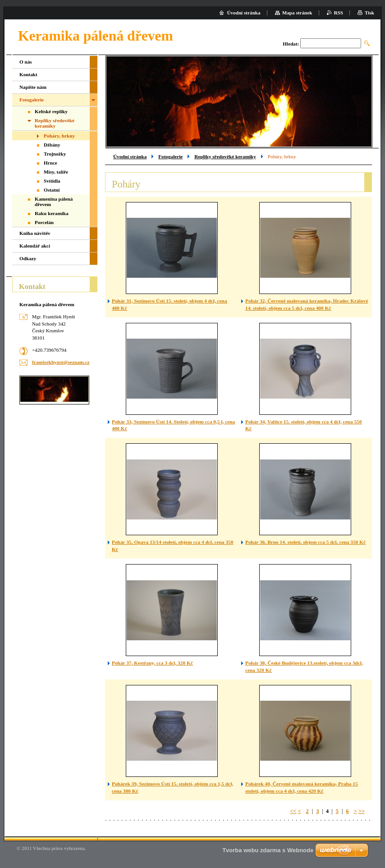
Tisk (369, 13)
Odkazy (28, 258)
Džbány (52, 145)
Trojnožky (55, 154)
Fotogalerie (170, 156)
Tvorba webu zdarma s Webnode (268, 850)
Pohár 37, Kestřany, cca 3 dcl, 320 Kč (152, 663)
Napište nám (33, 87)
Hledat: (291, 44)
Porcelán (44, 222)
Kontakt (28, 74)
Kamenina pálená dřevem (54, 202)
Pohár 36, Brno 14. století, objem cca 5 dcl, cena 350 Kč (305, 542)
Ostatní (52, 190)
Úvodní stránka (130, 156)
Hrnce (50, 163)
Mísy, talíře (56, 172)
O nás (26, 62)
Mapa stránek (297, 13)
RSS (339, 13)
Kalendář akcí (35, 246)
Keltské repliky (51, 111)
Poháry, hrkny (59, 136)
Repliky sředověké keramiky (225, 156)
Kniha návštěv (35, 233)
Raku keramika (52, 213)
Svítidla (52, 181)
